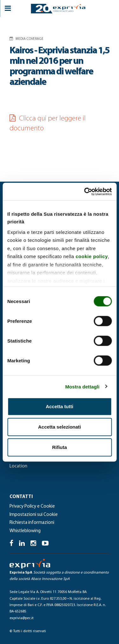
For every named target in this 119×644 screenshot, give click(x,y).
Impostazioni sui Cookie (34, 515)
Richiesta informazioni (32, 523)
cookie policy (92, 256)
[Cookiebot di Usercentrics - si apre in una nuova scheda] (85, 192)
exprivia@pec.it (22, 618)
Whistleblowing (25, 531)
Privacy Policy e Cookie (32, 507)
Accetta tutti (60, 406)
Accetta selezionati (60, 427)
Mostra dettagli (82, 386)
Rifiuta (60, 447)
